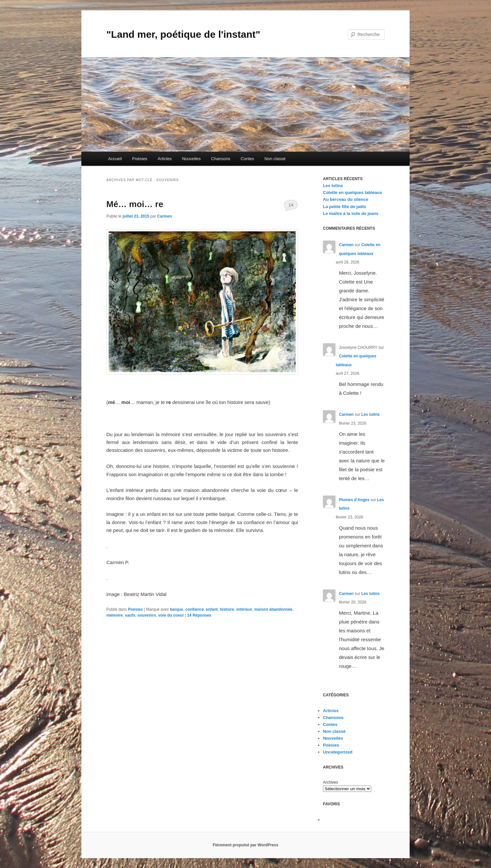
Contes (247, 159)
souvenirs (147, 615)
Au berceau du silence (346, 199)
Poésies (140, 159)
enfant (212, 609)
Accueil (115, 159)
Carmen (165, 216)
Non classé (275, 159)
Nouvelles (191, 159)
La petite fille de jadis (344, 207)
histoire (227, 609)
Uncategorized (338, 752)
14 (291, 205)
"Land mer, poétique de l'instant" (183, 34)
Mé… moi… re (135, 204)
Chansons (221, 159)
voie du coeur (171, 615)
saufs (130, 615)
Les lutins (333, 186)
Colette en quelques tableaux (352, 192)
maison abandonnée (273, 609)
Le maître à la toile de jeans (351, 213)
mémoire (115, 615)
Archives (331, 782)
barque (177, 609)
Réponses (199, 615)
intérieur (244, 609)
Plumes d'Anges (354, 500)
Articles (165, 159)
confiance (195, 609)
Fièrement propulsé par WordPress (245, 845)
